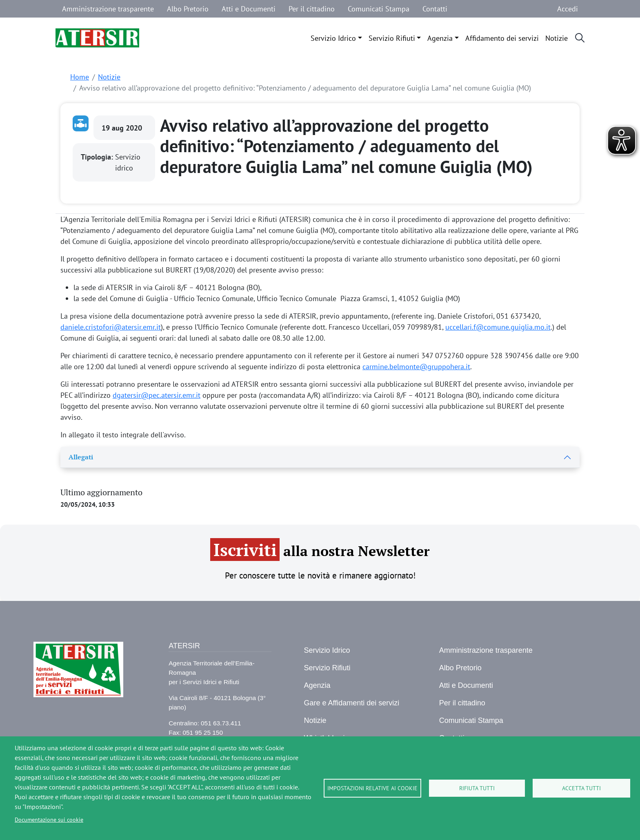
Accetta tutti (581, 788)
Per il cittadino (312, 9)
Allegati (81, 457)
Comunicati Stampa (379, 9)
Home (80, 77)
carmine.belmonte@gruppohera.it (416, 367)
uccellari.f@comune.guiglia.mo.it (498, 327)
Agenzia (440, 38)
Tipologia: (98, 157)
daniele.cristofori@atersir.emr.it (111, 327)
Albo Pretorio (188, 9)
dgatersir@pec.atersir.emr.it (157, 395)
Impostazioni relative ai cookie (372, 788)
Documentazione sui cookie (49, 820)
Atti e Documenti (249, 9)
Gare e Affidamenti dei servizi (351, 703)
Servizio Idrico (333, 38)
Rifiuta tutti (477, 788)
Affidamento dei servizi (502, 38)
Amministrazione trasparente (108, 9)
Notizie (557, 38)
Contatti (435, 9)
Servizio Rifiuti (392, 38)
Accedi (568, 9)
